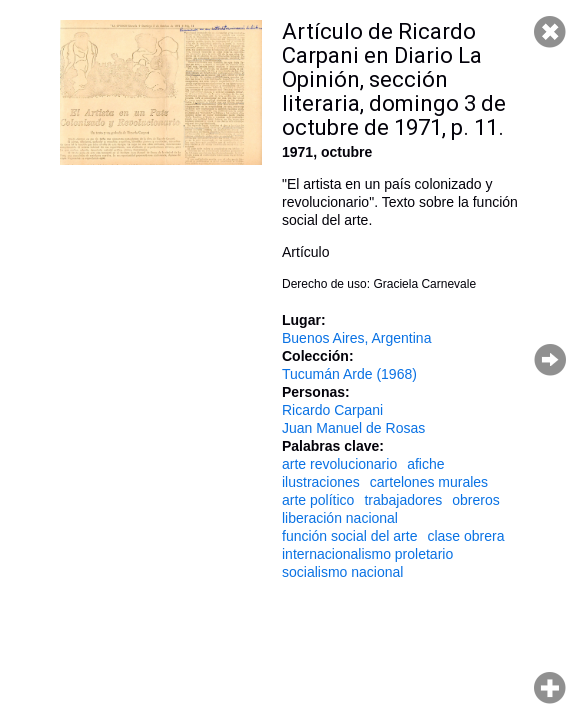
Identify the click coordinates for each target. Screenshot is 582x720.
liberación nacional (340, 518)
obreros (475, 500)
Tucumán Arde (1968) (349, 374)
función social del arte (349, 536)
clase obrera (465, 536)
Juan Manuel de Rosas (353, 428)
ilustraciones (321, 482)
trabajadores (403, 500)
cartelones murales (429, 482)
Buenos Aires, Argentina (356, 338)
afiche (425, 464)
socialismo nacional (342, 572)
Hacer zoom (550, 688)
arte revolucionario (339, 464)
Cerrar (550, 32)
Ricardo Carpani (332, 410)
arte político (318, 500)
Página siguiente (550, 360)
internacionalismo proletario (367, 554)
